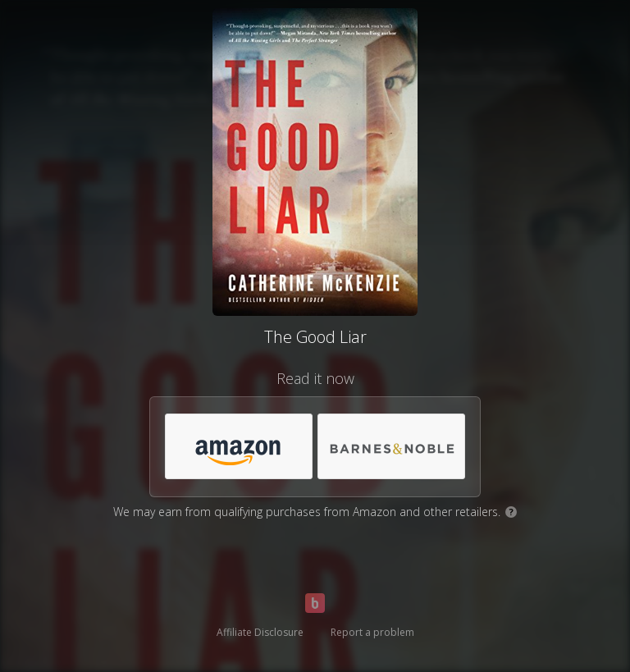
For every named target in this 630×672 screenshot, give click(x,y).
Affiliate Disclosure (260, 632)
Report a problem (372, 632)
